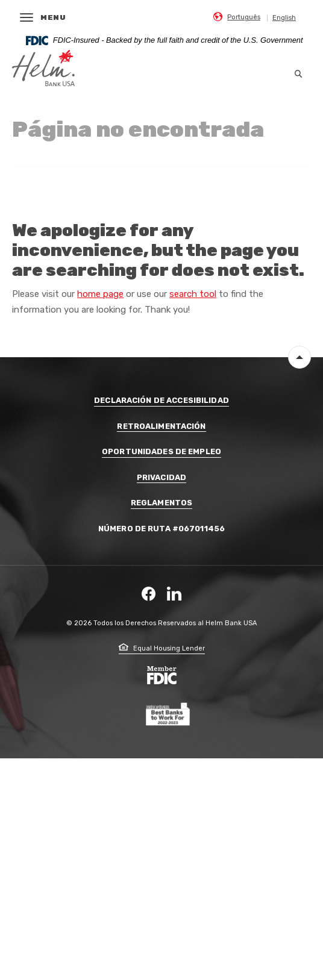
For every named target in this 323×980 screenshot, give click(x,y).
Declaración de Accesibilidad (161, 400)
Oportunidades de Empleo (161, 451)
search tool (193, 294)
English (284, 18)
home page (100, 294)
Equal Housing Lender (162, 648)
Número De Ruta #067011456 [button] (161, 529)
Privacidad (161, 477)
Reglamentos (161, 503)
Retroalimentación (161, 426)
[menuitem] (237, 17)
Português (244, 17)
